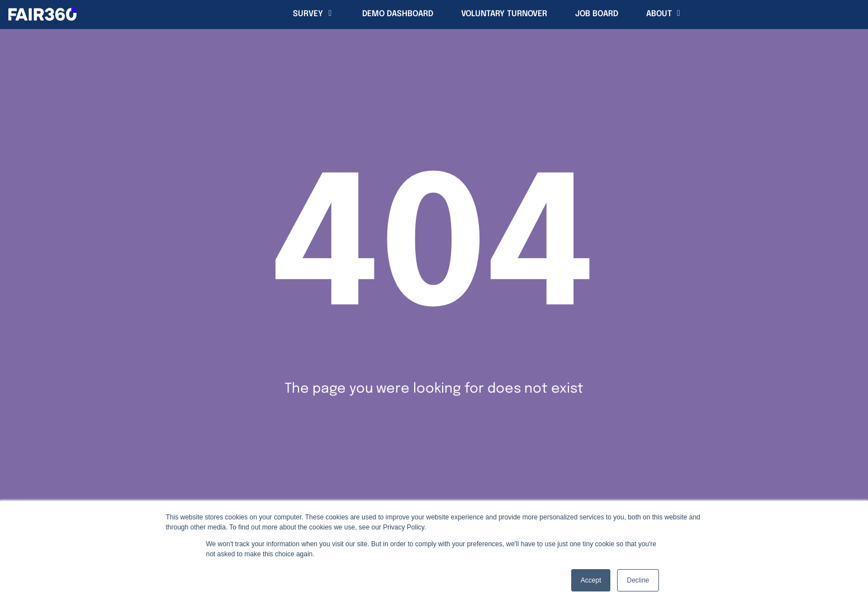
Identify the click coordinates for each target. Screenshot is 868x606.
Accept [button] (591, 580)
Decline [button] (638, 580)
